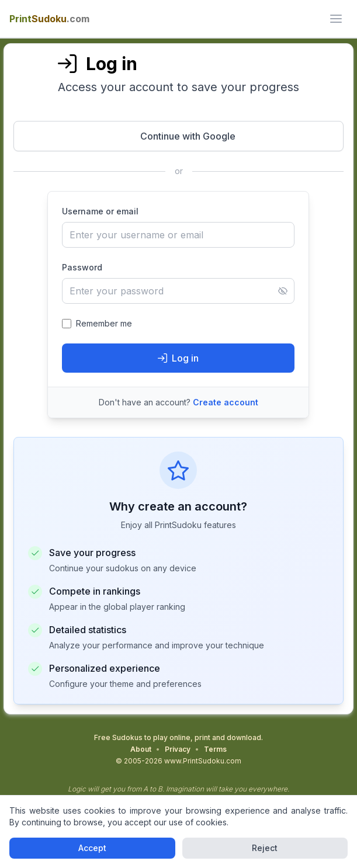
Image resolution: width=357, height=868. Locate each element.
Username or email (100, 211)
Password (82, 267)
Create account (226, 402)
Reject (265, 848)
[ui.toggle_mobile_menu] (336, 19)
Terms (215, 749)
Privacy (178, 749)
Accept (92, 848)
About (141, 749)
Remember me (104, 323)
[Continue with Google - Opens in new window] (178, 136)
